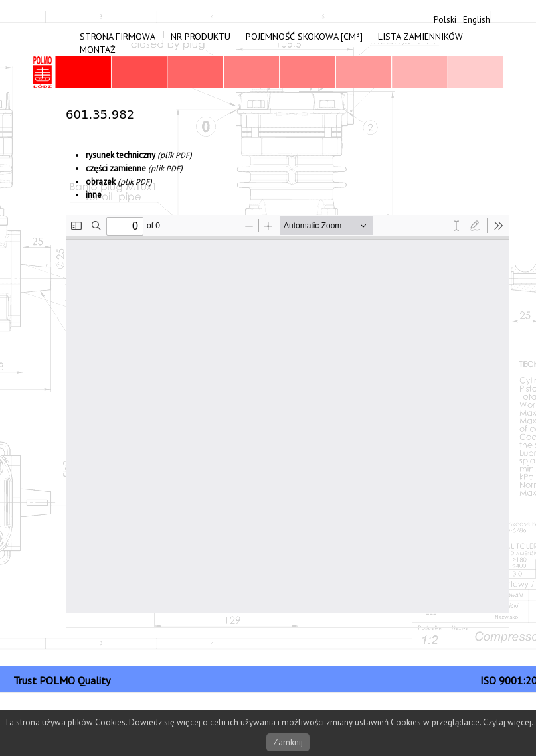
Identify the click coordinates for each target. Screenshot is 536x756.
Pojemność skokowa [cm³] (304, 37)
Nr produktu (201, 37)
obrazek (101, 182)
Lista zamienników (420, 37)
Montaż (98, 50)
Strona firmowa (118, 37)
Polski (445, 20)
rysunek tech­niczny (121, 155)
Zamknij (288, 742)
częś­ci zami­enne (116, 168)
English (477, 20)
